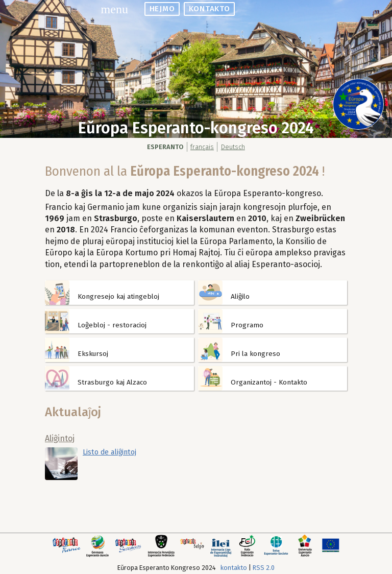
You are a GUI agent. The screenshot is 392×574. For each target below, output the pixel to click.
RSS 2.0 (264, 568)
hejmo (162, 9)
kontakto (209, 9)
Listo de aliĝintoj (109, 452)
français (202, 147)
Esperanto (165, 147)
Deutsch (233, 147)
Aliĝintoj (60, 438)
